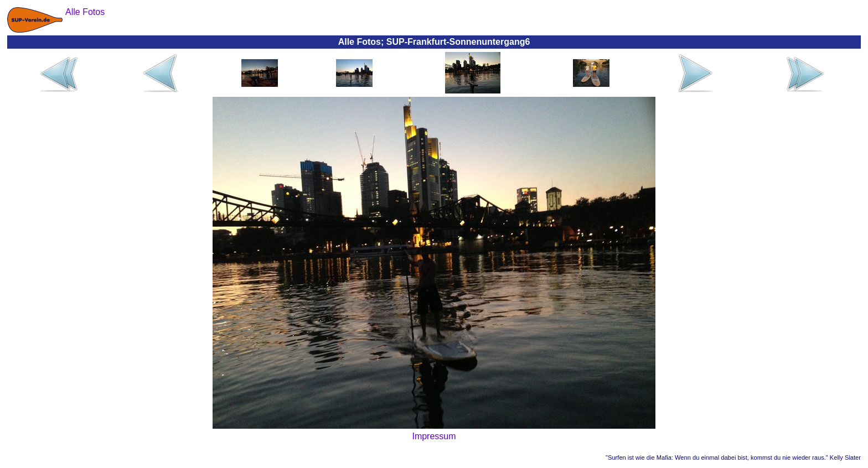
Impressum (434, 436)
